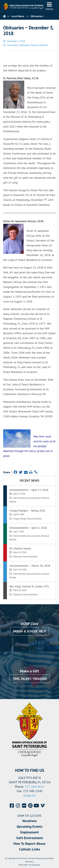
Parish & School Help (29, 631)
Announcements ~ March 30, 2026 (30, 566)
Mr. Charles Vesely (20, 548)
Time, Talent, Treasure (30, 679)
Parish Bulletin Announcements (27, 498)
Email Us (29, 795)
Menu (50, 6)
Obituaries (25, 45)
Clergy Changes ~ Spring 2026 (27, 510)
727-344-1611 (35, 787)
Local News (13, 45)
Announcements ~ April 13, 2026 (29, 490)
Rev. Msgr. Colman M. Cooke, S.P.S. (29, 586)
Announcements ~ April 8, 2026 (28, 528)
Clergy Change (20, 519)
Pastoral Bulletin (39, 45)
